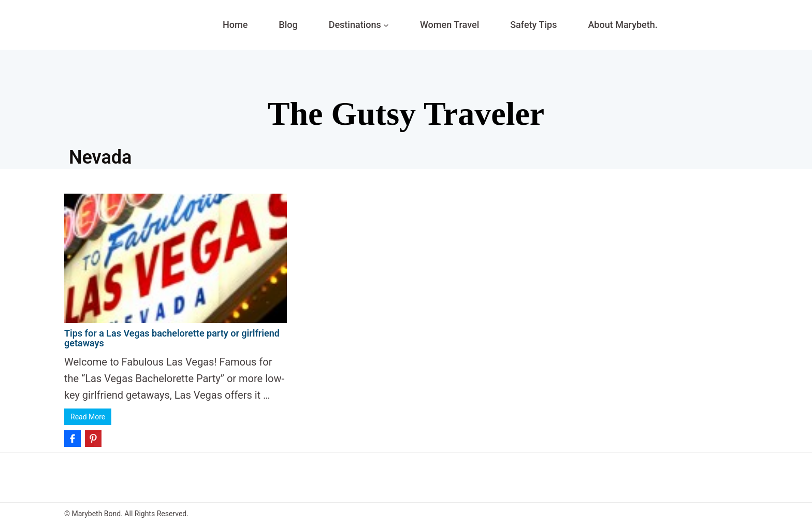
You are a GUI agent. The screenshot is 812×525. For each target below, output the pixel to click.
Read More (88, 417)
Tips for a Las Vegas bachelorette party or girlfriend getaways (172, 338)
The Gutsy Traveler (406, 114)
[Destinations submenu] (386, 25)
